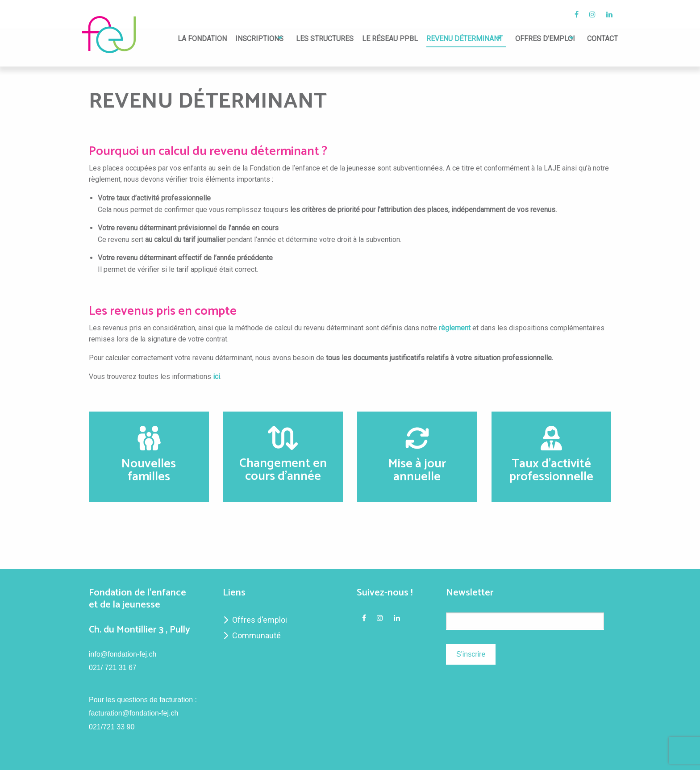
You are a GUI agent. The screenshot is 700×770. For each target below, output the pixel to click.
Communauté (256, 635)
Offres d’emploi (534, 39)
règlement (455, 328)
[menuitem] (171, 41)
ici (217, 377)
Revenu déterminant (444, 39)
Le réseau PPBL (369, 39)
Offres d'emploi (260, 620)
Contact (602, 39)
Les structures (303, 39)
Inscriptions (228, 39)
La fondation (171, 39)
